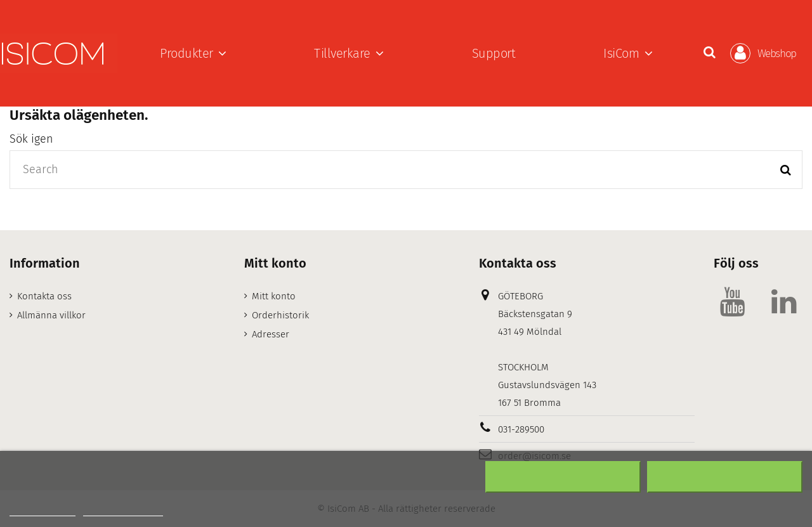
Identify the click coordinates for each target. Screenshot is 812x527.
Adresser (271, 334)
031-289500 (521, 429)
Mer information (43, 510)
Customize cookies (123, 510)
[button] (193, 53)
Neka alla (563, 477)
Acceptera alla (725, 477)
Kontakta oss (44, 296)
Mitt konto (274, 296)
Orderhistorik (280, 315)
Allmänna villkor (51, 315)
